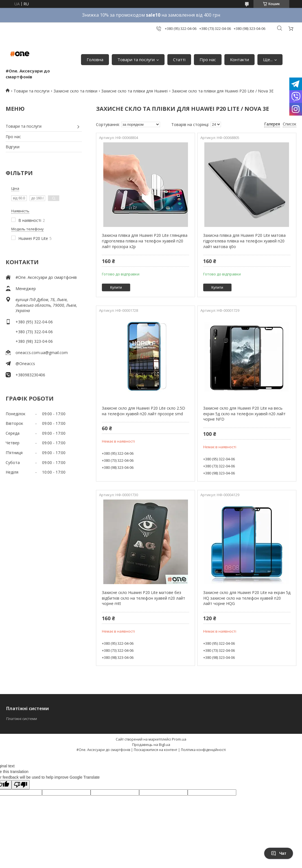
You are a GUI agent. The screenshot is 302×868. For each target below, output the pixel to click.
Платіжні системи (22, 719)
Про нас (208, 59)
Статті (179, 59)
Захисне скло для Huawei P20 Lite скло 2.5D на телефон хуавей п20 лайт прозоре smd (144, 411)
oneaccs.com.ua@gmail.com (42, 353)
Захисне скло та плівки (75, 91)
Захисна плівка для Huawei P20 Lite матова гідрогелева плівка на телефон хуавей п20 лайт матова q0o (244, 241)
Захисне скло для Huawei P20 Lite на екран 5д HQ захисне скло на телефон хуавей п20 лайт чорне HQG (247, 598)
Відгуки (13, 147)
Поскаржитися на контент (156, 750)
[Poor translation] (21, 785)
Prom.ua (179, 739)
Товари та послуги (136, 59)
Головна (95, 59)
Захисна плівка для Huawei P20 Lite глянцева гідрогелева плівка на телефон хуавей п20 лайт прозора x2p (145, 241)
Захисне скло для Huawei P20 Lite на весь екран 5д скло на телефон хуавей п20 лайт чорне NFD (244, 414)
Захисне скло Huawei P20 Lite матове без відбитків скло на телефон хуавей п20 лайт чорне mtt (144, 598)
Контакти (239, 59)
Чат (279, 853)
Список (290, 124)
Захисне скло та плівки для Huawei (134, 91)
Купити (116, 287)
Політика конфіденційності (203, 750)
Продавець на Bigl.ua (151, 745)
